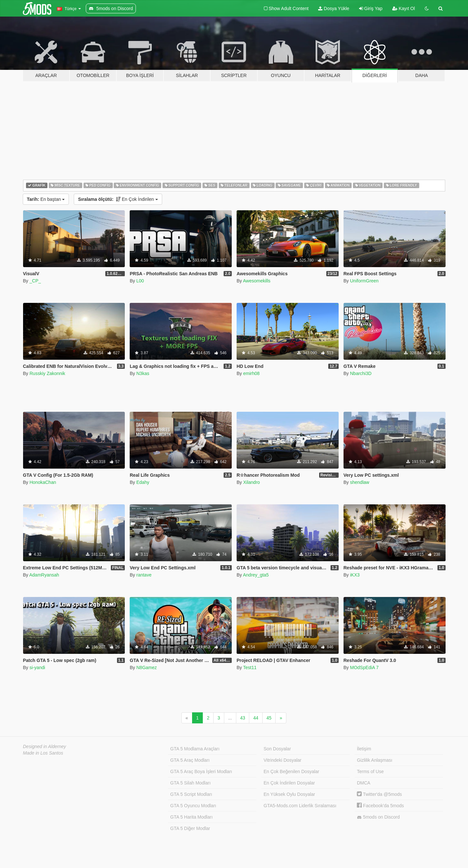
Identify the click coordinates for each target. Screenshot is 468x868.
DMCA (364, 783)
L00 (140, 281)
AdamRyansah (44, 575)
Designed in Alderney (45, 746)
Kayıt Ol (404, 8)
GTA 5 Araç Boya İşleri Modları (201, 771)
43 (243, 718)
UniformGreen (364, 281)
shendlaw (360, 482)
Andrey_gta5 (256, 575)
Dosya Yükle (334, 8)
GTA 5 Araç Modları (190, 760)
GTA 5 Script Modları (191, 794)
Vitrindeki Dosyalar (282, 760)
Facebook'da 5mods (380, 806)
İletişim (364, 749)
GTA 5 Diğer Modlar (190, 828)
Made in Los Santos (43, 753)
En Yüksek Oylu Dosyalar (289, 794)
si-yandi (37, 667)
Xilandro (251, 482)
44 (256, 718)
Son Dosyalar (277, 749)
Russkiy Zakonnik (47, 373)
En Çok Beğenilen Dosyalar (291, 771)
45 (269, 718)
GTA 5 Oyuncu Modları (193, 806)
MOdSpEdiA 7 (364, 667)
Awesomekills (257, 281)
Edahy (143, 482)
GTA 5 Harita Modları (191, 817)
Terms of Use (370, 771)
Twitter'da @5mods (379, 794)
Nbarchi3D (361, 373)
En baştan (46, 199)
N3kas (143, 373)
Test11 (250, 667)
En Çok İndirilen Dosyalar (289, 783)
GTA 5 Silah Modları (190, 783)
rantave (144, 575)
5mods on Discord (378, 817)
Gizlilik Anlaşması (375, 760)
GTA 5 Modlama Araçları (195, 749)
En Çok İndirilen (118, 199)
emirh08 (251, 373)
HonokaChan (43, 482)
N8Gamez (146, 667)
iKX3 (355, 575)
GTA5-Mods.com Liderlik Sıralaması (300, 806)
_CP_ (35, 281)
